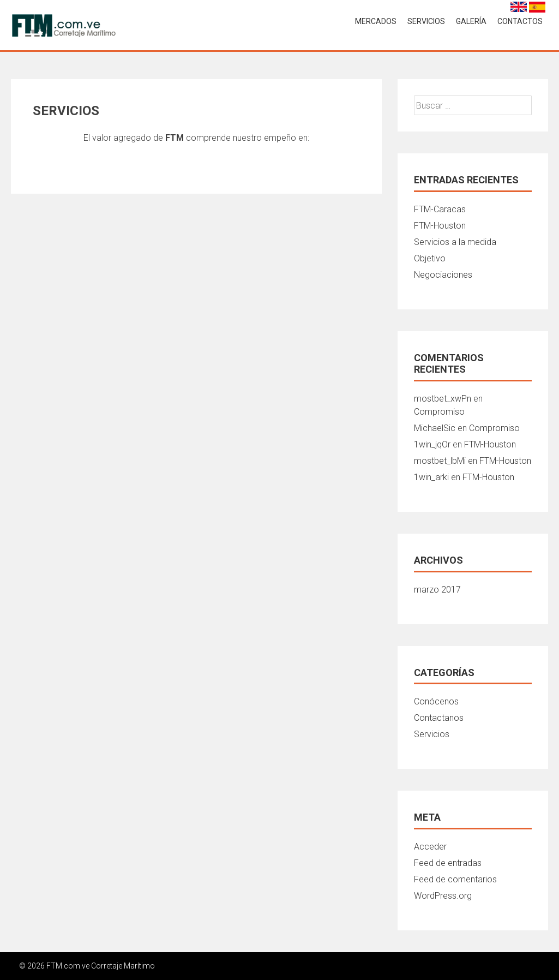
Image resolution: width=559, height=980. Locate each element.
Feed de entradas (448, 863)
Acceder (430, 847)
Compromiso (439, 412)
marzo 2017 (437, 590)
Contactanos (439, 718)
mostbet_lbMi (440, 461)
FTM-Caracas (440, 209)
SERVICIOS (426, 21)
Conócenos (436, 701)
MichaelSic (435, 428)
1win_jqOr (432, 444)
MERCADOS (376, 21)
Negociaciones (443, 275)
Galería (471, 21)
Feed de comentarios (455, 879)
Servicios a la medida (455, 242)
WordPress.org (443, 896)
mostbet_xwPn (443, 399)
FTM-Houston (440, 226)
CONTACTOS (520, 21)
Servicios (432, 734)
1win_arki (431, 477)
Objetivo (430, 258)
